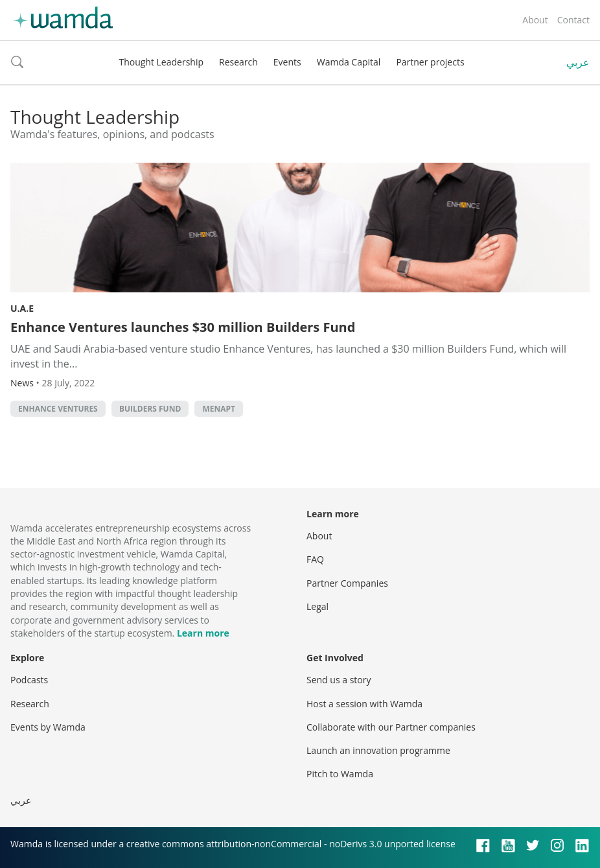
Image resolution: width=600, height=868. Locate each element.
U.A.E (22, 308)
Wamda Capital (349, 62)
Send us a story (339, 680)
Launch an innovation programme (378, 750)
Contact (573, 20)
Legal (317, 606)
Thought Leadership (161, 62)
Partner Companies (347, 583)
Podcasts (29, 680)
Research (238, 62)
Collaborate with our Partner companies (391, 727)
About (535, 20)
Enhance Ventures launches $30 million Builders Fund (183, 327)
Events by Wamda (48, 727)
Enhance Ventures (58, 409)
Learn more (203, 633)
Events (287, 62)
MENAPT (219, 409)
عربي (578, 62)
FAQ (315, 559)
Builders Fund (150, 409)
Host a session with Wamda (364, 704)
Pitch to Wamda (340, 774)
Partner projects (430, 62)
